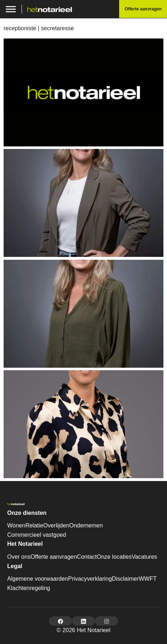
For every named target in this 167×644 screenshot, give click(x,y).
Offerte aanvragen (54, 557)
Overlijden (56, 525)
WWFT (148, 579)
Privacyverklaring (90, 579)
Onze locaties (114, 557)
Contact (87, 557)
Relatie (34, 525)
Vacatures (145, 557)
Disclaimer (125, 579)
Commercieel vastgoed (37, 535)
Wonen (16, 525)
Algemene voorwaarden (38, 579)
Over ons (19, 557)
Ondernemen (86, 525)
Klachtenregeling (29, 588)
